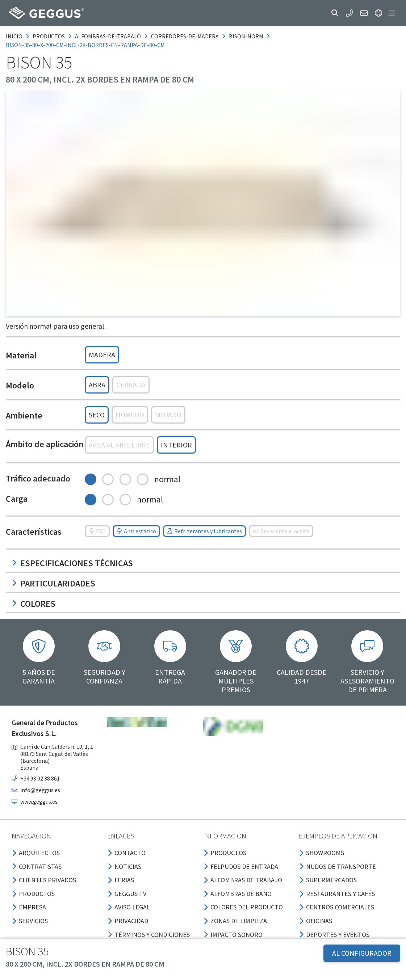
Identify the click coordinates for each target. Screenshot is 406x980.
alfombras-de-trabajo (108, 36)
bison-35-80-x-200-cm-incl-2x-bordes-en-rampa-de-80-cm (85, 45)
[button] (335, 13)
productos (49, 36)
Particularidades (53, 583)
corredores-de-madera (185, 36)
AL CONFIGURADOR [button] (362, 953)
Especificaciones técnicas (72, 563)
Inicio (14, 36)
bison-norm (246, 36)
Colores (34, 604)
